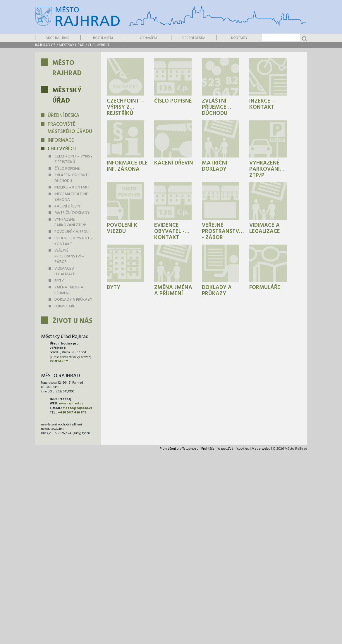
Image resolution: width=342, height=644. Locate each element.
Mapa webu (261, 449)
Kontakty (239, 38)
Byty (59, 281)
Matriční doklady (72, 213)
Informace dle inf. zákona (72, 197)
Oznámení (148, 38)
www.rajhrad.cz (71, 404)
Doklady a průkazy (73, 300)
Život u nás (72, 321)
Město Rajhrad (67, 68)
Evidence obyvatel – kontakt (74, 241)
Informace (61, 140)
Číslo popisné (67, 169)
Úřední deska (194, 38)
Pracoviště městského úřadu (70, 128)
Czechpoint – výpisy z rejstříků (73, 159)
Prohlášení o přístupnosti (179, 449)
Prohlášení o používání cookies (225, 449)
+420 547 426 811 (72, 413)
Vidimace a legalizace (65, 272)
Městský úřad (72, 45)
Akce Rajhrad (58, 38)
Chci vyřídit (99, 45)
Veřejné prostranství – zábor (69, 256)
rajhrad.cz (45, 45)
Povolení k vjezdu (72, 232)
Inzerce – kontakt (72, 187)
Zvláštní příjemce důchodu (71, 178)
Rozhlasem (103, 38)
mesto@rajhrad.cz (78, 408)
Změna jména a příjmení (69, 290)
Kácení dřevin (67, 206)
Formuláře (65, 306)
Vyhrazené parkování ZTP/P (70, 223)
